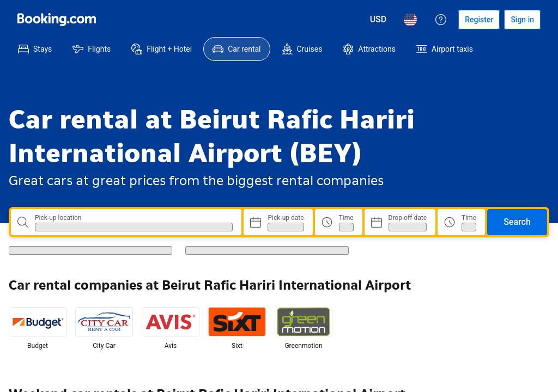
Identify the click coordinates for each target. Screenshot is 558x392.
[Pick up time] (339, 222)
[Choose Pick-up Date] (278, 222)
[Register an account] (479, 20)
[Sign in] (522, 20)
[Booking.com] (57, 20)
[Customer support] (441, 20)
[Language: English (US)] (410, 20)
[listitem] (38, 329)
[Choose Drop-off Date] (400, 222)
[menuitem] (35, 49)
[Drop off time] (461, 222)
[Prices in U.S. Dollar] (378, 20)
